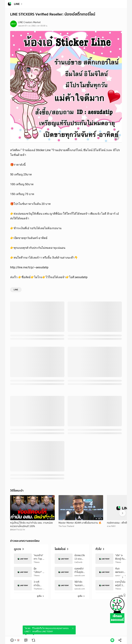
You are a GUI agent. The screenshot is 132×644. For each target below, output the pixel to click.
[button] (15, 640)
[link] (26, 640)
